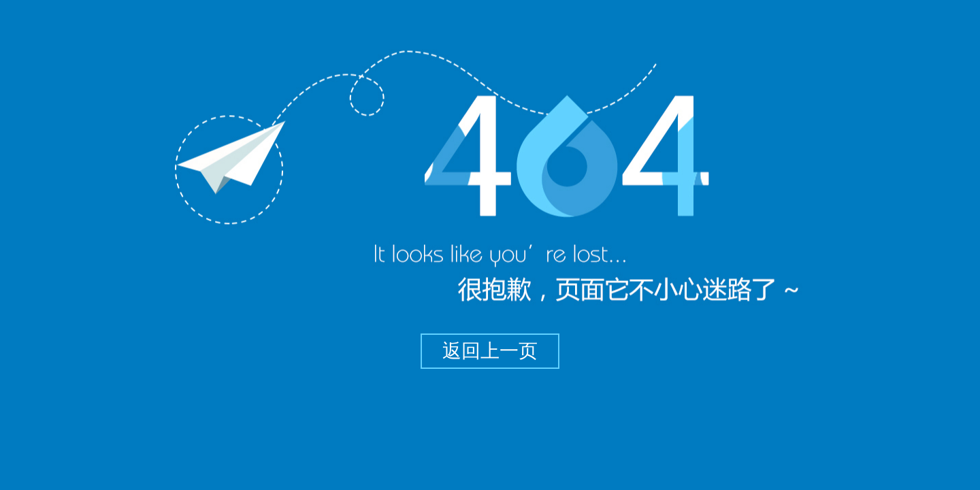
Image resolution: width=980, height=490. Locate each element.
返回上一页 (490, 351)
